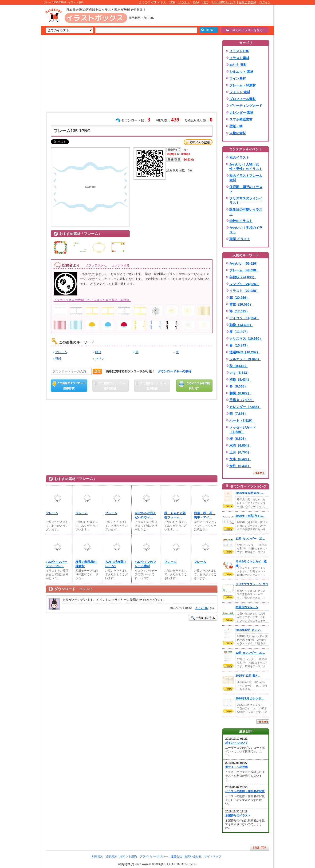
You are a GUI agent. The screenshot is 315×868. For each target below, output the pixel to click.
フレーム (61, 352)
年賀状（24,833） (243, 277)
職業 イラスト (240, 239)
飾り (98, 352)
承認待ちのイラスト (238, 816)
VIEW (228, 506)
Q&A (196, 2)
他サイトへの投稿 (236, 767)
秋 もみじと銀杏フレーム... (175, 515)
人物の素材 (238, 133)
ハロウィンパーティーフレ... (57, 564)
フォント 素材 (240, 92)
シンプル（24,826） (244, 284)
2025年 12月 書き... (248, 676)
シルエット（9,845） (245, 359)
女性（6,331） (240, 466)
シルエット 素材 (241, 72)
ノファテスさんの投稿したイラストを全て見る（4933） (92, 300)
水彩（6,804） (240, 445)
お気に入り (198, 142)
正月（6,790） (240, 452)
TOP (172, 2)
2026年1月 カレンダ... (250, 698)
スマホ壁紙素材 (241, 119)
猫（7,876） (238, 414)
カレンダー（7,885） (245, 407)
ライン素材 (238, 78)
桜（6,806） (238, 439)
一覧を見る (259, 473)
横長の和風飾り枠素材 (86, 564)
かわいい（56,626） (244, 263)
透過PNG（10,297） (245, 352)
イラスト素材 (239, 58)
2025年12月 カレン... (249, 630)
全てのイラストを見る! (245, 30)
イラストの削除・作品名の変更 (245, 791)
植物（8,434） (240, 379)
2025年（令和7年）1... (250, 516)
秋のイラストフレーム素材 (246, 178)
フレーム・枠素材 (243, 85)
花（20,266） (239, 298)
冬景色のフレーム (247, 607)
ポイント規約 (128, 856)
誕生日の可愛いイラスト (246, 212)
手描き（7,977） (242, 400)
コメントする (121, 265)
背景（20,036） (241, 304)
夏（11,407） (239, 332)
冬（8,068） (238, 386)
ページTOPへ (260, 848)
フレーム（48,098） (244, 270)
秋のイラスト (239, 157)
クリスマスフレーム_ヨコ (252, 584)
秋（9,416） (238, 366)
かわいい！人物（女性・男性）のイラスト (246, 167)
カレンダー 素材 (241, 113)
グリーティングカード (246, 106)
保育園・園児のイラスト (246, 189)
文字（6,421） (240, 459)
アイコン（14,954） (244, 318)
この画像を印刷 (194, 386)
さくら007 (202, 608)
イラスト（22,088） (244, 291)
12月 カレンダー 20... (250, 539)
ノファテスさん (96, 265)
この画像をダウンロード (69, 386)
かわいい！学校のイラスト (246, 230)
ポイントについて (236, 743)
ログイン (265, 2)
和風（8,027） (240, 393)
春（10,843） (239, 345)
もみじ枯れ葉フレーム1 (116, 564)
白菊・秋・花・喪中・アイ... (205, 515)
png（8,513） (240, 373)
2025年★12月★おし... (250, 493)
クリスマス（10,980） (246, 339)
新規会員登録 (248, 2)
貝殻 (58, 359)
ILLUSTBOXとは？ (224, 2)
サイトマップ (213, 856)
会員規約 (112, 856)
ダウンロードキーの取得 (175, 371)
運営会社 (176, 856)
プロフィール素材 (243, 99)
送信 (97, 371)
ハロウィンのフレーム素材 (145, 564)
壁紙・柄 (236, 126)
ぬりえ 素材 (238, 65)
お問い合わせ (193, 856)
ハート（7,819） (242, 420)
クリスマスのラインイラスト (246, 200)
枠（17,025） (239, 311)
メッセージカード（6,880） (243, 430)
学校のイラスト (241, 221)
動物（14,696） (241, 325)
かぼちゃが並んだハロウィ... (145, 515)
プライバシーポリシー (154, 856)
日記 (205, 2)
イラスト (184, 2)
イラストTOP (239, 51)
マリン (100, 359)
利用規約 (98, 856)
